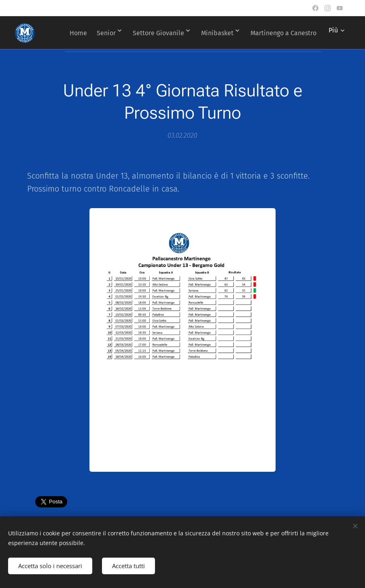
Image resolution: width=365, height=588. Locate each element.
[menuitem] (142, 33)
